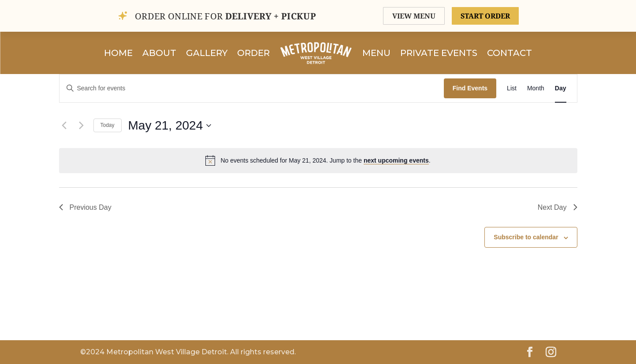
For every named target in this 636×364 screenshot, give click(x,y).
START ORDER (485, 16)
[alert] (318, 160)
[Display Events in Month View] (536, 88)
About (159, 53)
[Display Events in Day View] (561, 88)
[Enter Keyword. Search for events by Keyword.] (252, 88)
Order (253, 53)
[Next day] (82, 126)
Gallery (207, 53)
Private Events (439, 53)
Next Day (558, 207)
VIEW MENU (414, 16)
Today (108, 125)
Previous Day (85, 207)
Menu (376, 53)
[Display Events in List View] (512, 88)
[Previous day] (64, 126)
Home (118, 53)
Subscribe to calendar (526, 237)
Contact (510, 53)
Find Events (470, 88)
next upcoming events (396, 160)
